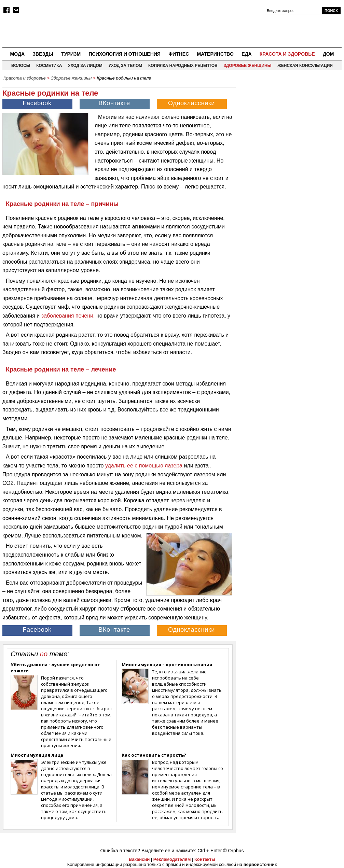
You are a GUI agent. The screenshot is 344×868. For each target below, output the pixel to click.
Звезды (43, 54)
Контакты (205, 859)
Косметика (49, 66)
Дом (328, 54)
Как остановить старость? (154, 755)
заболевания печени (67, 316)
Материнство (215, 54)
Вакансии (139, 859)
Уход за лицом (85, 66)
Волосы (21, 66)
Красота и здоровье (287, 54)
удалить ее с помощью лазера (144, 466)
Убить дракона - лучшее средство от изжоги (56, 668)
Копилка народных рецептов (183, 66)
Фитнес (179, 54)
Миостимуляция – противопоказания (167, 664)
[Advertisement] (290, 127)
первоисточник (260, 864)
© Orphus (233, 851)
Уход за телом (125, 66)
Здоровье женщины (247, 66)
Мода (17, 54)
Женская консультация (305, 66)
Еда (246, 54)
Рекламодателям (172, 859)
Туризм (71, 54)
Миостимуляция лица (37, 755)
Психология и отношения (124, 54)
